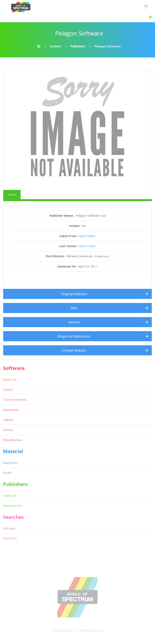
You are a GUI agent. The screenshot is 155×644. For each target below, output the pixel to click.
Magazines (10, 463)
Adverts (74, 322)
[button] (150, 17)
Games (8, 389)
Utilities (8, 420)
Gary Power (87, 236)
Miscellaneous (13, 440)
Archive (55, 46)
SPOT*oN (10, 538)
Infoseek (9, 528)
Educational (11, 410)
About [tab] (12, 195)
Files (74, 308)
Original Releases (74, 294)
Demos (8, 430)
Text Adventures (15, 400)
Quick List (10, 379)
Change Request (74, 350)
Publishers (78, 46)
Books (7, 473)
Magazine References (74, 336)
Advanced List (13, 506)
